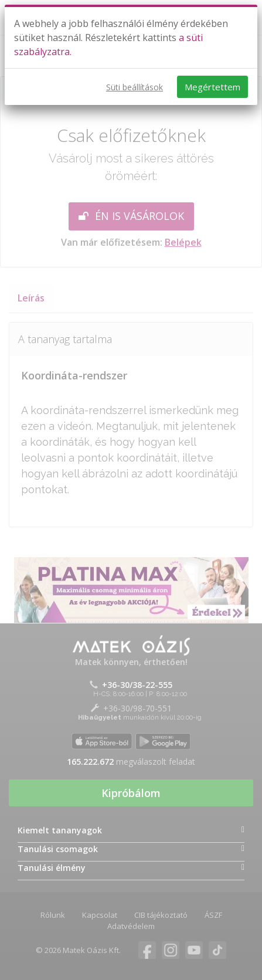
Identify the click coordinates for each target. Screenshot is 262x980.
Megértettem (212, 87)
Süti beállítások (135, 87)
